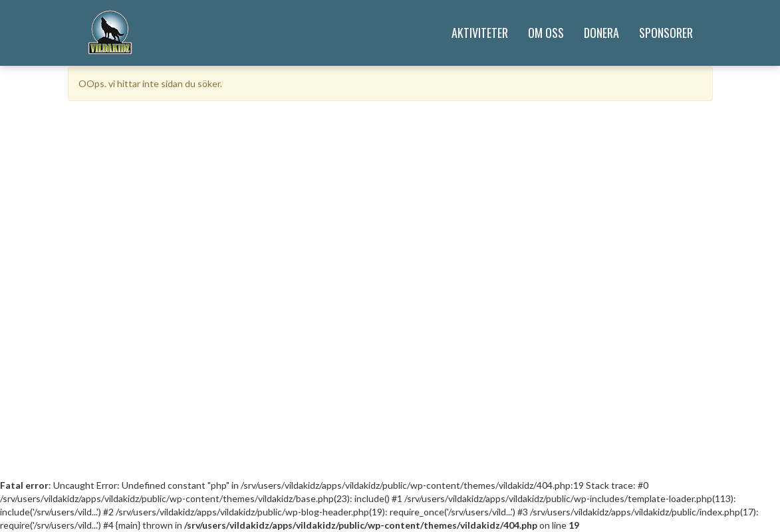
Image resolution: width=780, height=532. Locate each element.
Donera (601, 33)
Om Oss (546, 33)
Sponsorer (666, 33)
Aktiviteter (480, 33)
